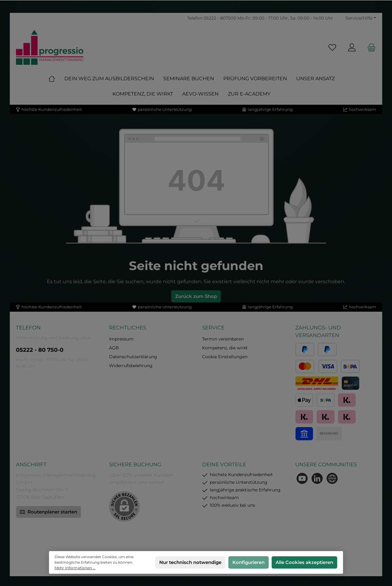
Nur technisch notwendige (190, 562)
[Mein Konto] (352, 47)
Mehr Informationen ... (75, 568)
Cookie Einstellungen (225, 357)
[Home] (56, 79)
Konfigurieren (249, 562)
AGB (114, 348)
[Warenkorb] (370, 47)
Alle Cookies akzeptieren (304, 562)
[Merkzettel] (332, 47)
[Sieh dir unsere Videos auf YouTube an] (302, 478)
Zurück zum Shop (196, 296)
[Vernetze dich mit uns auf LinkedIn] (317, 478)
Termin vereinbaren (223, 339)
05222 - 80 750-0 (40, 350)
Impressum (121, 339)
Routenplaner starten (49, 512)
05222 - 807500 (220, 18)
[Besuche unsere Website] (332, 478)
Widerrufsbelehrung (131, 366)
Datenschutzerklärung (133, 357)
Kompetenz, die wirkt (225, 348)
